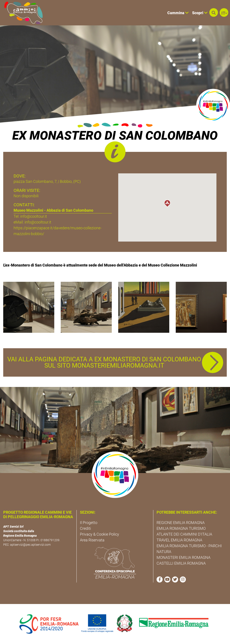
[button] (214, 12)
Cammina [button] (178, 13)
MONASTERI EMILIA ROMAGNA (183, 557)
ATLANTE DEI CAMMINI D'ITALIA (184, 534)
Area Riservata (92, 540)
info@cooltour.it (38, 222)
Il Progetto (89, 523)
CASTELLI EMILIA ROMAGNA (181, 563)
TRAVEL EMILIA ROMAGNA (179, 540)
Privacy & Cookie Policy (99, 534)
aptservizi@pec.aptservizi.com (30, 545)
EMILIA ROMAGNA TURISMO (181, 528)
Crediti (85, 528)
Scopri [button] (200, 13)
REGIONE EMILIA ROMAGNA (181, 523)
